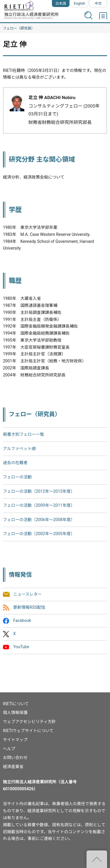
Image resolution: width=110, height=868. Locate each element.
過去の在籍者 (15, 463)
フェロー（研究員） (19, 28)
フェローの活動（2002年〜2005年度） (39, 534)
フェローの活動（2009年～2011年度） (39, 505)
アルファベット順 (19, 449)
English (80, 4)
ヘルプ (9, 749)
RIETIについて (16, 704)
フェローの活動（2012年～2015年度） (39, 491)
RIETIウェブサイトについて (28, 731)
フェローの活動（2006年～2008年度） (39, 520)
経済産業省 (13, 767)
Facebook (22, 620)
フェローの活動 (17, 477)
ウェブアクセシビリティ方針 (29, 722)
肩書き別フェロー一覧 (23, 434)
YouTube (21, 647)
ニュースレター (27, 594)
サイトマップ (15, 740)
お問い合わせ (15, 758)
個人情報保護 (15, 713)
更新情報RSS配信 (29, 607)
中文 (98, 4)
